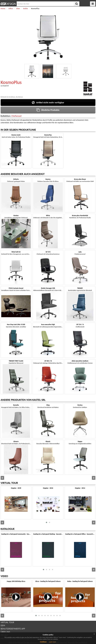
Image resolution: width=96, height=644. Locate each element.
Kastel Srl (6, 86)
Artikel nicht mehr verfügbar (48, 102)
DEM (3, 625)
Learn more (52, 642)
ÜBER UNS (5, 632)
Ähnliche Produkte (48, 110)
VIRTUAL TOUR (7, 622)
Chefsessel (16, 116)
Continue (43, 642)
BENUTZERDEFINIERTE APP (13, 629)
